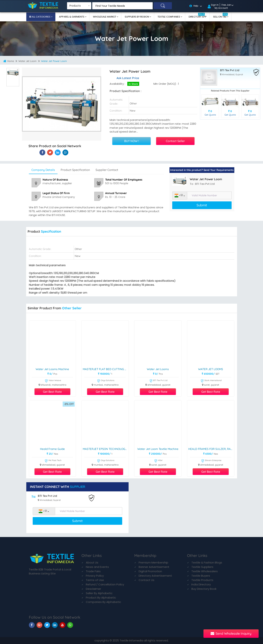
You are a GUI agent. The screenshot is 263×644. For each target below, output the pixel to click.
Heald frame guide (52, 449)
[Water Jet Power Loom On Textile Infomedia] (42, 152)
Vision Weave (53, 381)
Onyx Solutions (106, 381)
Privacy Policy (95, 576)
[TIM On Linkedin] (55, 625)
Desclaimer (93, 589)
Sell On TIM (220, 16)
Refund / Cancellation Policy (105, 584)
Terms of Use (95, 580)
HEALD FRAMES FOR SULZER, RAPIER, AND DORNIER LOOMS (211, 449)
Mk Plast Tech (53, 461)
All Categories (41, 17)
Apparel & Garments (72, 17)
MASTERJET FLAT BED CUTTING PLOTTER (106, 369)
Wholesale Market (105, 17)
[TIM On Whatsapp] (70, 625)
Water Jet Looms (158, 369)
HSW (158, 461)
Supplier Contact (107, 170)
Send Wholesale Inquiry (231, 634)
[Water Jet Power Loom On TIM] (58, 152)
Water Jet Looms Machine (52, 369)
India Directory (201, 584)
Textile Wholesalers (205, 571)
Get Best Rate (52, 392)
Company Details (43, 170)
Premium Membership (153, 562)
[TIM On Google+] (39, 625)
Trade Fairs (93, 571)
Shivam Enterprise (211, 461)
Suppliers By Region (137, 17)
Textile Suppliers (202, 567)
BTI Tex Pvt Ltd (230, 70)
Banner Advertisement (154, 567)
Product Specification (75, 170)
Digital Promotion (150, 571)
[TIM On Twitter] (47, 625)
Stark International (211, 381)
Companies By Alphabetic (103, 602)
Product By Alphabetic (101, 598)
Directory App (198, 16)
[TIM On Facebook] (32, 625)
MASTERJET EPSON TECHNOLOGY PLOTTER (106, 449)
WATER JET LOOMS (211, 369)
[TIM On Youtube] (62, 625)
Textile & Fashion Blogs (207, 562)
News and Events (97, 567)
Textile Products (202, 580)
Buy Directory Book (204, 589)
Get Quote (210, 115)
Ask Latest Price (128, 78)
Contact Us (146, 580)
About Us (92, 562)
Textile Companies (169, 17)
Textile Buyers (201, 576)
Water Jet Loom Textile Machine (158, 449)
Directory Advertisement (155, 576)
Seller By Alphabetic (99, 593)
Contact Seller (175, 141)
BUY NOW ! (131, 141)
